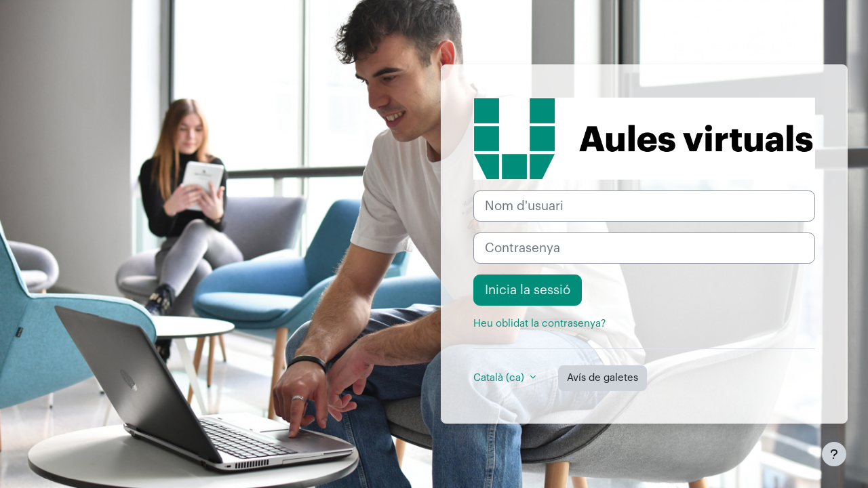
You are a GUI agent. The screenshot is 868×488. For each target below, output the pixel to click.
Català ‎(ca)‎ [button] (500, 378)
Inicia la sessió (528, 290)
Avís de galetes (603, 378)
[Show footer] (834, 454)
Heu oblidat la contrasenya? (539, 324)
